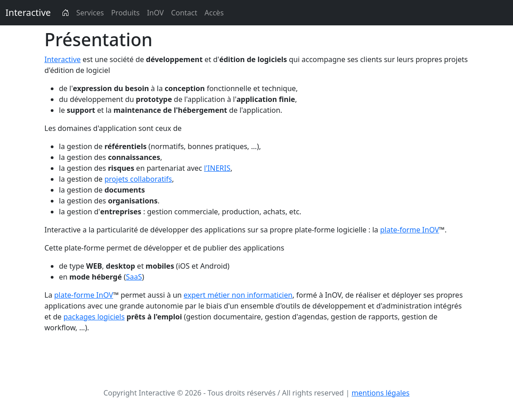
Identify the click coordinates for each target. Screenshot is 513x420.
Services (90, 13)
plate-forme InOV (410, 230)
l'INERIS (217, 168)
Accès (214, 13)
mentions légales (381, 393)
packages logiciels (94, 317)
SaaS (134, 277)
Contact (184, 13)
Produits (125, 13)
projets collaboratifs (138, 179)
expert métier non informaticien (238, 295)
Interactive (28, 12)
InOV (155, 13)
